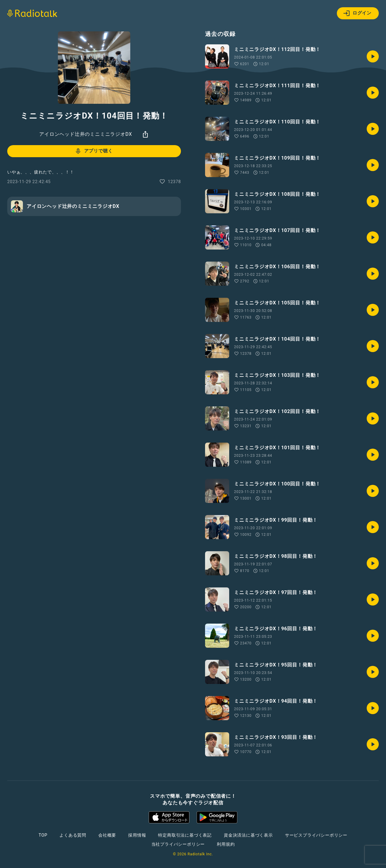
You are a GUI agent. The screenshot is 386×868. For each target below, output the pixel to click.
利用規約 (226, 844)
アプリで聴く (94, 151)
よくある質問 (73, 835)
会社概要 (107, 835)
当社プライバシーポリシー (178, 844)
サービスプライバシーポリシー (316, 835)
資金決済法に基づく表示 (248, 835)
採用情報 (137, 835)
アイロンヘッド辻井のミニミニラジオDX (86, 134)
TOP (43, 835)
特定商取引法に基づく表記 (185, 835)
